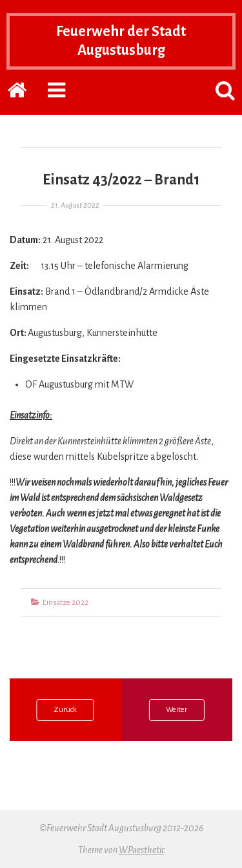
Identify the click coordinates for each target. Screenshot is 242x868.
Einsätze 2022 (66, 603)
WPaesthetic (142, 850)
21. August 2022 (75, 205)
